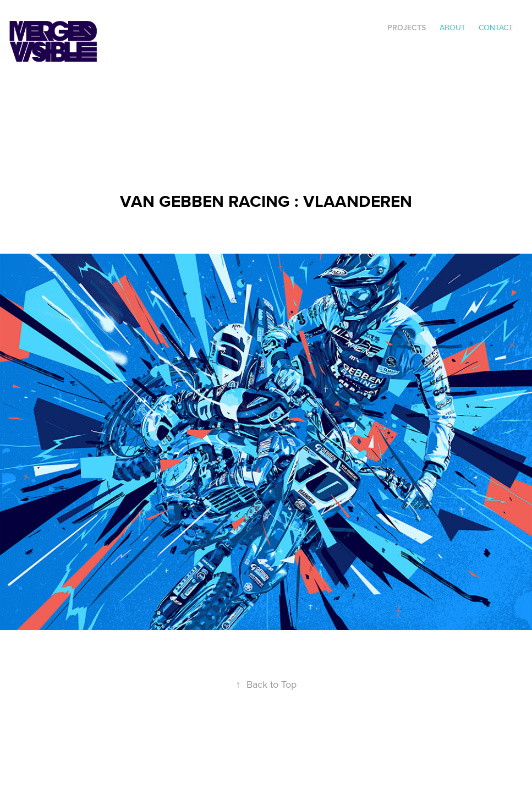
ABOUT (453, 28)
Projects (407, 28)
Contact (496, 28)
